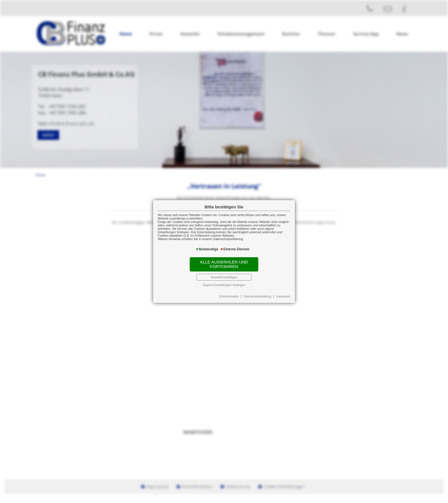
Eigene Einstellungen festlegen (224, 285)
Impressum (283, 296)
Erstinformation (229, 296)
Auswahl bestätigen (224, 277)
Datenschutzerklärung (257, 296)
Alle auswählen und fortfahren (224, 264)
